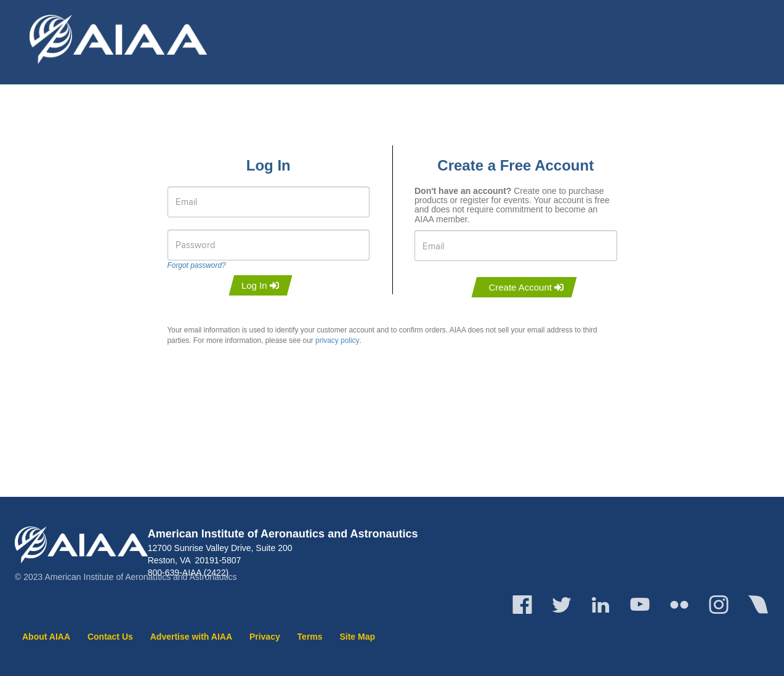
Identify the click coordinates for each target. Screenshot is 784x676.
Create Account (526, 287)
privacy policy (337, 340)
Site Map (357, 637)
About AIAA (46, 637)
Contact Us (110, 637)
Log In (260, 285)
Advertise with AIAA (191, 637)
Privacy (265, 637)
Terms (310, 637)
